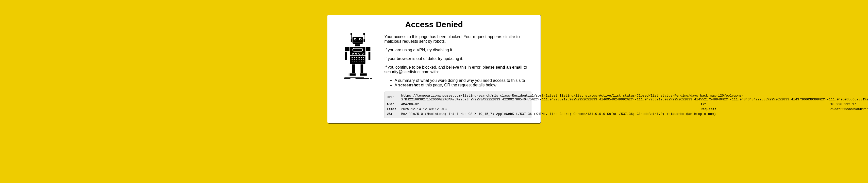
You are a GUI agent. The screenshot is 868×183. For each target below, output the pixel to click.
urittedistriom (407, 72)
